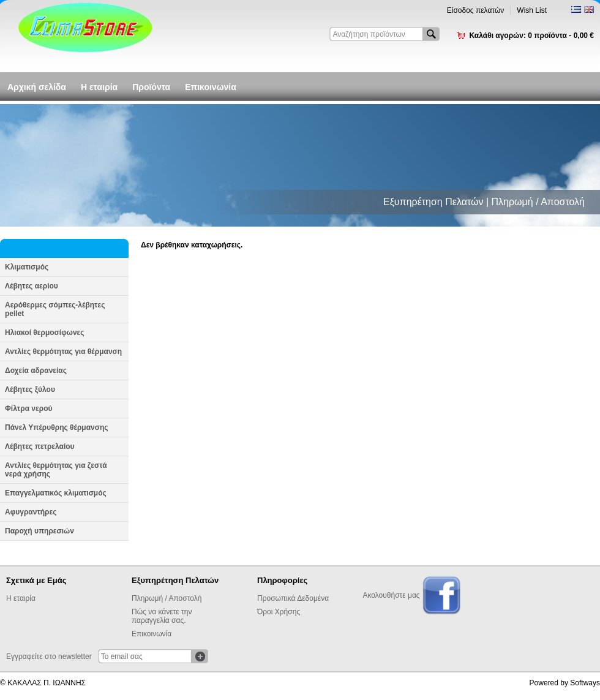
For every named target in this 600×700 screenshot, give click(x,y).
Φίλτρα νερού (28, 408)
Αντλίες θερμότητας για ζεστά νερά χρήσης (56, 470)
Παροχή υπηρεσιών (39, 531)
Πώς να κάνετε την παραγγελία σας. (162, 616)
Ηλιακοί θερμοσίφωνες (45, 333)
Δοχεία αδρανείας (36, 371)
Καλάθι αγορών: (531, 36)
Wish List (532, 10)
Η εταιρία (99, 87)
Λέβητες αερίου (32, 286)
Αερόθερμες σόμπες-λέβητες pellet (55, 309)
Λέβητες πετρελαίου (40, 446)
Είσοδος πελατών (476, 10)
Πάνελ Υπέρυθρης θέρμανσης (57, 427)
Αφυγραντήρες (31, 512)
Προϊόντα (151, 87)
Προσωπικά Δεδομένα (293, 598)
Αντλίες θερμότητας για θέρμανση (63, 352)
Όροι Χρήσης (279, 612)
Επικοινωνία (211, 87)
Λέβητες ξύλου (30, 390)
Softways (585, 683)
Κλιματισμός (27, 267)
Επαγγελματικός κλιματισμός (56, 493)
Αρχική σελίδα (37, 87)
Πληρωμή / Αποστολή (167, 598)
